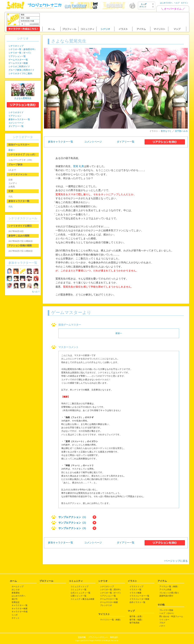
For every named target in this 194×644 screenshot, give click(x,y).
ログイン (184, 3)
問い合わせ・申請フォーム (171, 616)
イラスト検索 (135, 593)
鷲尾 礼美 (78, 166)
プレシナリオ (106, 605)
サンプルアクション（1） (73, 517)
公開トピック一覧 (78, 596)
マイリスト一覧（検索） (111, 620)
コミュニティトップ (79, 586)
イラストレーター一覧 (139, 596)
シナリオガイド (16, 112)
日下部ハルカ (181, 131)
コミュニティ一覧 (78, 589)
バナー (162, 626)
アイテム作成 (165, 589)
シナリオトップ (16, 46)
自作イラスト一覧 (137, 602)
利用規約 (114, 637)
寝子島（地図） (136, 620)
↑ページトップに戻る (176, 561)
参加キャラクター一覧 (61, 142)
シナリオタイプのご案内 (20, 74)
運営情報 (82, 637)
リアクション (15, 116)
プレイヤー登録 (166, 610)
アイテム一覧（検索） (169, 586)
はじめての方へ (166, 3)
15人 (11, 207)
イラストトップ (136, 586)
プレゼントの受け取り (169, 593)
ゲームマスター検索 (18, 63)
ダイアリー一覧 (126, 142)
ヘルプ (177, 3)
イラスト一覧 (135, 589)
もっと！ (36, 292)
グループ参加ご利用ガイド (21, 70)
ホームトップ (18, 586)
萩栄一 (119, 333)
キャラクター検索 (20, 609)
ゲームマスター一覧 (18, 60)
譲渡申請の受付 (166, 596)
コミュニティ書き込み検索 (82, 599)
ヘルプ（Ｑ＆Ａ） (167, 613)
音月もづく (166, 131)
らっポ (15, 615)
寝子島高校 (134, 623)
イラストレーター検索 (139, 599)
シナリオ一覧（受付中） (111, 589)
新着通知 (16, 593)
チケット (16, 618)
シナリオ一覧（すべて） (20, 53)
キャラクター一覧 (20, 605)
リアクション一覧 (17, 56)
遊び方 (15, 599)
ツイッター (164, 620)
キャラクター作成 (20, 612)
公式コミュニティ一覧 (80, 593)
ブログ (162, 623)
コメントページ (93, 142)
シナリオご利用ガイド (19, 67)
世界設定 (16, 602)
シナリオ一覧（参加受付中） (22, 49)
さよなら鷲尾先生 (23, 98)
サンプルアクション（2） (73, 523)
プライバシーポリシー (98, 637)
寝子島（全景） (136, 616)
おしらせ (16, 589)
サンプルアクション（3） (73, 528)
